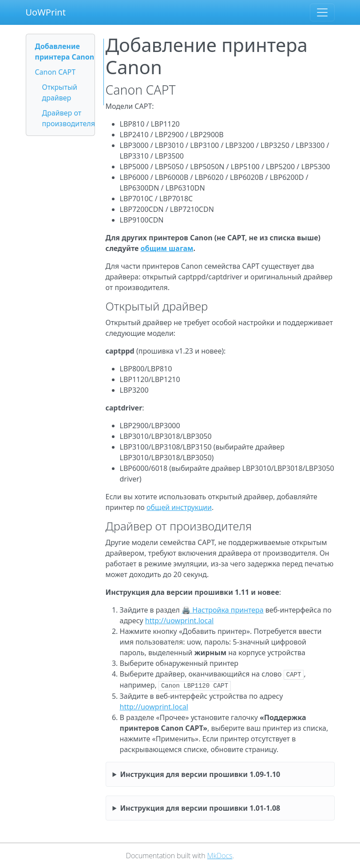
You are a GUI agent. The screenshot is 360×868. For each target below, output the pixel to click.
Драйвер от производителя (69, 118)
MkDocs (220, 856)
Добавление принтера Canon (65, 52)
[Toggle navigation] (322, 12)
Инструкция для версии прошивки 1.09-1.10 (200, 774)
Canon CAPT (55, 72)
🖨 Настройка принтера (223, 610)
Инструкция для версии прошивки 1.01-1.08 (200, 808)
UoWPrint (46, 12)
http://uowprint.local (179, 621)
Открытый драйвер (60, 92)
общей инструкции (179, 507)
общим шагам (167, 248)
